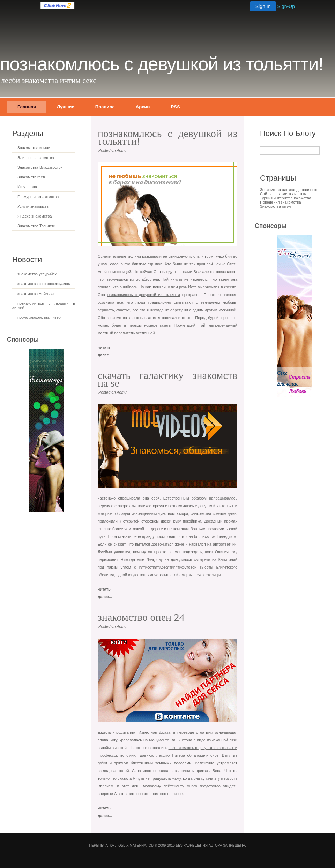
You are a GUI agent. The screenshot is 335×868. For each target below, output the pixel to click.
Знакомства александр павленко (289, 190)
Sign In (263, 6)
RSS (175, 107)
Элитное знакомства (36, 158)
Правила (105, 107)
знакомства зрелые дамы (214, 513)
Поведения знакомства (281, 202)
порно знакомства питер (39, 317)
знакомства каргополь (127, 318)
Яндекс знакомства (35, 216)
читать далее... (105, 349)
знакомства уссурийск (37, 274)
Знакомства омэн (275, 206)
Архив (143, 107)
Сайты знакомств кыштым (283, 194)
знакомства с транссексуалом (44, 284)
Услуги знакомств (33, 206)
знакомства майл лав (36, 294)
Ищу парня (27, 187)
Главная (27, 107)
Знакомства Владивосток (40, 167)
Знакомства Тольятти (36, 226)
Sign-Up (286, 6)
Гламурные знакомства (38, 197)
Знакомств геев (31, 177)
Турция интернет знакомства (286, 198)
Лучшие (66, 107)
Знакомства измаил (35, 148)
